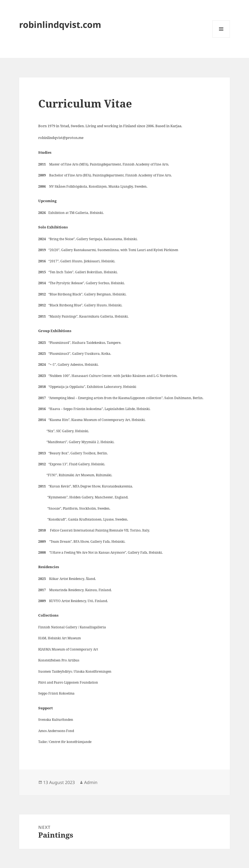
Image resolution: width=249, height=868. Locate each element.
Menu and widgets (221, 38)
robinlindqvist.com (60, 24)
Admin (91, 782)
